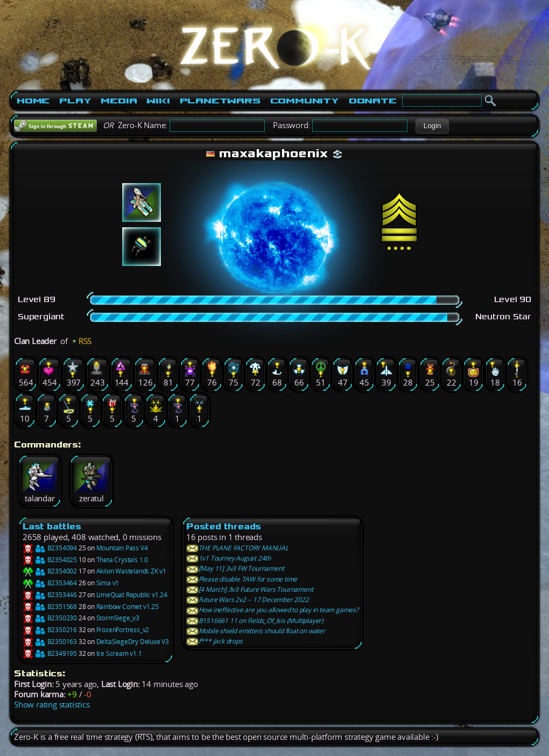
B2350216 (50, 630)
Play (75, 101)
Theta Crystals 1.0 (122, 560)
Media (119, 101)
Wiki (158, 101)
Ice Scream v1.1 (119, 653)
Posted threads (224, 526)
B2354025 (50, 560)
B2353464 (50, 583)
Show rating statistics (52, 705)
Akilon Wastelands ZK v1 (131, 571)
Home (33, 101)
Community (305, 101)
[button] (432, 126)
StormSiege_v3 (118, 618)
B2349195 (50, 653)
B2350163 (50, 642)
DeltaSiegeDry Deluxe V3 (133, 642)
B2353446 (50, 595)
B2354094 (50, 548)
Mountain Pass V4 (122, 548)
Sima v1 (108, 583)
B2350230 (50, 618)
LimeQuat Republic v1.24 (132, 595)
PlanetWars (220, 101)
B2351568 (50, 607)
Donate (373, 101)
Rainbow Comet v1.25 (128, 607)
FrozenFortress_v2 (123, 630)
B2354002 (50, 571)
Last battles (52, 526)
